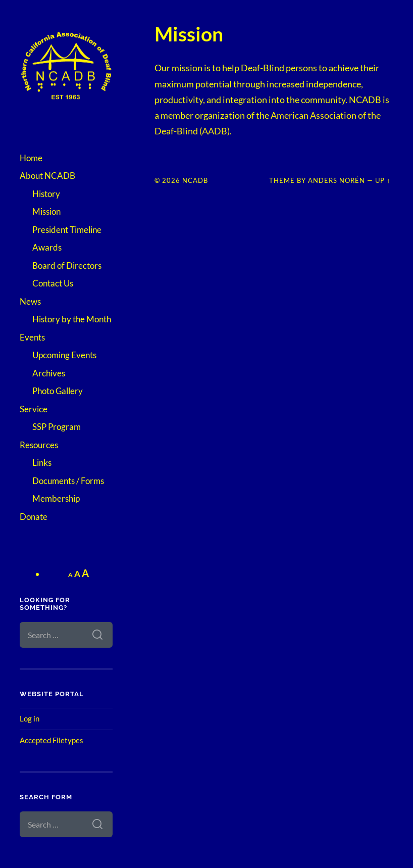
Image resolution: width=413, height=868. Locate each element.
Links (42, 463)
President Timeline (67, 230)
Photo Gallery (58, 391)
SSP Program (57, 427)
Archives (49, 373)
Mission (46, 211)
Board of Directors (67, 266)
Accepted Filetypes (51, 740)
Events (32, 337)
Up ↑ (383, 180)
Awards (47, 247)
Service (34, 409)
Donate (34, 517)
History (46, 194)
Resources (39, 445)
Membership (56, 498)
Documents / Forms (68, 481)
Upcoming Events (64, 355)
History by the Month (72, 319)
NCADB (195, 180)
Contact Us (53, 283)
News (30, 301)
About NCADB (47, 176)
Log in (30, 718)
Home (31, 158)
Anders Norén (337, 180)
